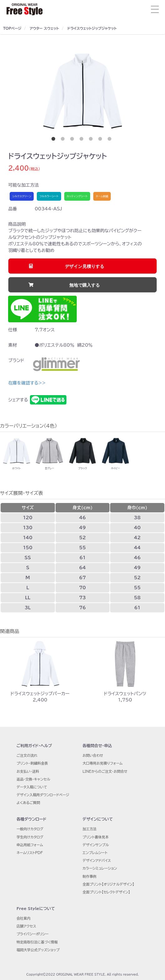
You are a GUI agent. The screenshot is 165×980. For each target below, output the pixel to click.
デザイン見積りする (85, 266)
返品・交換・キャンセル (33, 779)
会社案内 (24, 918)
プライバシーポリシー (33, 934)
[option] (82, 91)
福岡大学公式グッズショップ (38, 950)
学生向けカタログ (30, 837)
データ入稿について (32, 787)
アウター (36, 28)
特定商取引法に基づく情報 (37, 942)
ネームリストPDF (30, 853)
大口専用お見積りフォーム (103, 763)
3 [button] (73, 140)
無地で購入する (85, 285)
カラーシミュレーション (100, 868)
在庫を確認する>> (27, 383)
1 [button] (55, 140)
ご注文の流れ (27, 755)
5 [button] (92, 140)
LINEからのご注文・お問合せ (105, 771)
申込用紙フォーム (30, 845)
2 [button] (64, 140)
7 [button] (111, 140)
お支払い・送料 (28, 771)
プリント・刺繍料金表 (32, 763)
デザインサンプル (96, 845)
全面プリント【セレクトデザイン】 (106, 892)
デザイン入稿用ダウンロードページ (43, 795)
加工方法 (90, 829)
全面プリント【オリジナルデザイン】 (109, 884)
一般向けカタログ (30, 829)
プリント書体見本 (96, 837)
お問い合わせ (93, 755)
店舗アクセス (26, 926)
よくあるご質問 (28, 803)
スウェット (51, 28)
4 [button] (83, 140)
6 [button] (101, 140)
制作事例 (90, 876)
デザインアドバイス (97, 860)
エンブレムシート (95, 853)
